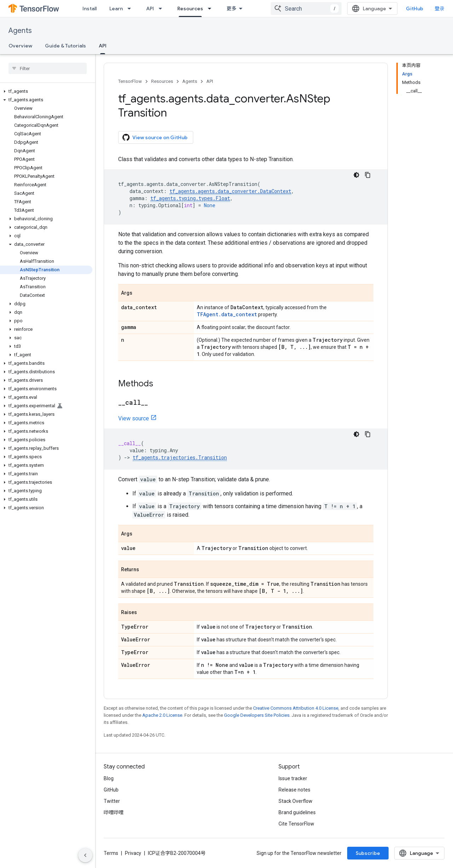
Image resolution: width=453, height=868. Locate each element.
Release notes (294, 790)
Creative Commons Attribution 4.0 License (296, 708)
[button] (46, 91)
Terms (111, 853)
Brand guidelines (297, 812)
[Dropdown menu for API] (162, 8)
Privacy (133, 853)
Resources (162, 81)
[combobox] (306, 8)
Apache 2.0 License (162, 715)
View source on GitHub (155, 137)
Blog (109, 778)
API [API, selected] (103, 46)
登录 (440, 8)
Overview (20, 46)
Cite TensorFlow (296, 824)
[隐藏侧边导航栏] (85, 855)
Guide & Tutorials (65, 46)
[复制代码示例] (368, 175)
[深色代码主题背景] (356, 175)
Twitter (112, 801)
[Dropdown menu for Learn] (131, 8)
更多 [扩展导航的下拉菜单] (231, 8)
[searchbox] (48, 68)
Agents (20, 31)
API (150, 8)
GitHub (415, 8)
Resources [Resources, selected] (190, 8)
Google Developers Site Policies (257, 715)
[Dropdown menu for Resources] (212, 8)
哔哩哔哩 (114, 812)
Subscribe (368, 853)
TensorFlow (130, 81)
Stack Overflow (296, 801)
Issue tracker (293, 778)
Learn (116, 8)
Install (90, 8)
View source (134, 418)
